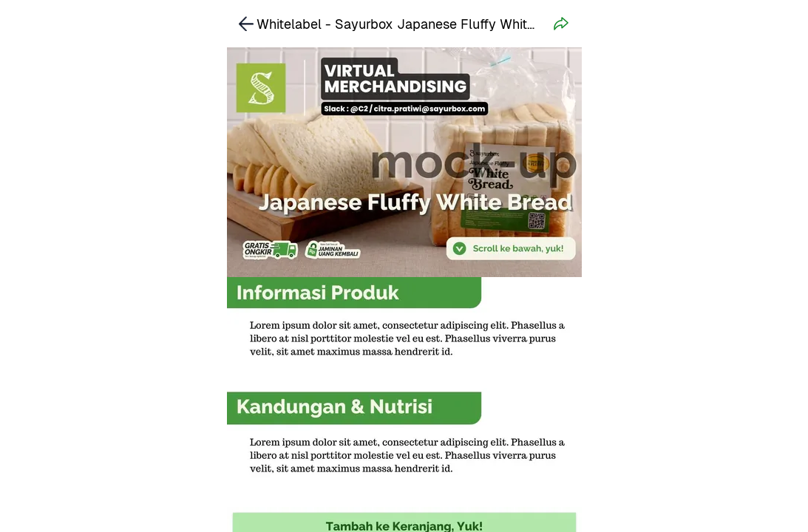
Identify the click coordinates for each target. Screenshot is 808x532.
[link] (246, 24)
